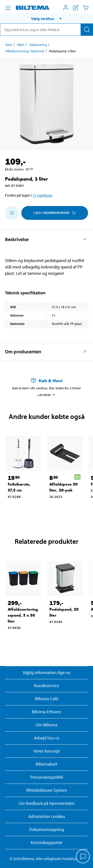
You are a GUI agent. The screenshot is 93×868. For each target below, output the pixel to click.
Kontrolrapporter (47, 842)
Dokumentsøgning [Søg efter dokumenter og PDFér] (46, 829)
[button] (46, 19)
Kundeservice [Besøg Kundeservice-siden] (46, 686)
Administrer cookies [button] (47, 816)
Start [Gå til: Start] (9, 45)
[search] (46, 30)
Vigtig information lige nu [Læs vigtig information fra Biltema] (47, 672)
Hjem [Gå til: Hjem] (21, 45)
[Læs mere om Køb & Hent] (46, 381)
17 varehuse (42, 195)
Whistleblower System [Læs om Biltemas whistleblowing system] (46, 790)
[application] (83, 857)
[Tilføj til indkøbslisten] (12, 213)
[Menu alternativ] (8, 8)
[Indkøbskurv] (86, 8)
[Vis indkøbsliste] (76, 8)
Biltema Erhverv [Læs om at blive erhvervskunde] (46, 712)
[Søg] (87, 30)
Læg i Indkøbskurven (55, 213)
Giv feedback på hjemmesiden (47, 803)
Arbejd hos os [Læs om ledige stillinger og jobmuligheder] (47, 738)
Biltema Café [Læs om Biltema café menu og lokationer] (47, 699)
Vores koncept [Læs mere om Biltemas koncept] (47, 751)
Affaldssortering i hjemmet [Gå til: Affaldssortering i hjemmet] (25, 51)
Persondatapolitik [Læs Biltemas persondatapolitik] (47, 777)
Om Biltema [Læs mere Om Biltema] (47, 725)
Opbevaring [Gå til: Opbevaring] (38, 45)
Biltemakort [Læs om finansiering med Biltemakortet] (46, 764)
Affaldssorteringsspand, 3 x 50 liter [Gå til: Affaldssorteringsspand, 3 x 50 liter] (23, 615)
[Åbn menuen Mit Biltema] (66, 8)
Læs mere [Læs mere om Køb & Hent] (46, 395)
